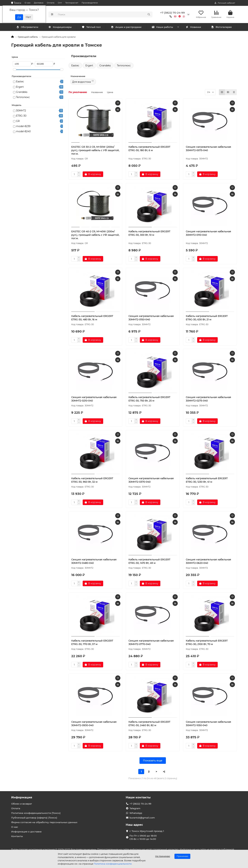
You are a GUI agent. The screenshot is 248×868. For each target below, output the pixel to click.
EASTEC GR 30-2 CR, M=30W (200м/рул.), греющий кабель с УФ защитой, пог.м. (95, 150)
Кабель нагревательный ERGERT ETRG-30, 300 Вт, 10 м (149, 233)
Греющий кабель (28, 37)
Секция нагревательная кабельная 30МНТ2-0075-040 (208, 149)
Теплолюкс (23, 97)
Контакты (17, 836)
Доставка (39, 3)
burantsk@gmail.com (142, 818)
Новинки (193, 27)
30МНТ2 (21, 111)
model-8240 (23, 131)
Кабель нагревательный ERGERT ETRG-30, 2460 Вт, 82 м (149, 724)
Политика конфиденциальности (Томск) (36, 813)
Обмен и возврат (22, 804)
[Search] (104, 14)
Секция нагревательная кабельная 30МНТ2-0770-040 (151, 642)
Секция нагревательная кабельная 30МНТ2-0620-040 (208, 561)
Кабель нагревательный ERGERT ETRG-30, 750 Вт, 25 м (149, 399)
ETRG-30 (21, 116)
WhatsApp (136, 813)
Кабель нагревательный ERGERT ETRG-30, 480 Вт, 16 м (92, 318)
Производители (90, 3)
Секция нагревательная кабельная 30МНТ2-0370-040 (151, 480)
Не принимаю (163, 856)
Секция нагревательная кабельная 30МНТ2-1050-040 (208, 724)
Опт (60, 3)
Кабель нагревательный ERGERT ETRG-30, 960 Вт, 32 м (92, 480)
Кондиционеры (28, 27)
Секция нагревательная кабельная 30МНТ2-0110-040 (208, 233)
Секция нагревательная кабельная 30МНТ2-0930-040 (94, 724)
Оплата (51, 3)
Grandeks (22, 92)
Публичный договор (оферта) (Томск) (34, 818)
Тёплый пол (91, 27)
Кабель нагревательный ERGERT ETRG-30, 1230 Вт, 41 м (207, 480)
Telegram (135, 808)
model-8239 (23, 126)
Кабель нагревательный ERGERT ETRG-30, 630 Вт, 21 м (207, 318)
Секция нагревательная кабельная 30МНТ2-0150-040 (151, 318)
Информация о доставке (26, 832)
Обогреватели (61, 27)
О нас (28, 3)
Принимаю (182, 856)
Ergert (20, 87)
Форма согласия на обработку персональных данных (44, 822)
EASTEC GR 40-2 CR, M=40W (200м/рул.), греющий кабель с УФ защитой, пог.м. (95, 235)
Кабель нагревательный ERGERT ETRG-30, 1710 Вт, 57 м (92, 642)
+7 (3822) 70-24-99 (172, 13)
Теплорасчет (72, 3)
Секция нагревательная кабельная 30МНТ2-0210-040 (94, 399)
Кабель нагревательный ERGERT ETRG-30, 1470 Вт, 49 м (149, 561)
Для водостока (81, 82)
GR (18, 121)
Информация (22, 797)
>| (164, 772)
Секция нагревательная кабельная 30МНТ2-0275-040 (208, 399)
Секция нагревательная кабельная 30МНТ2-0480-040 (94, 561)
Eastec (20, 82)
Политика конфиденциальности (113, 864)
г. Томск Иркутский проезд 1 (147, 831)
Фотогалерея (221, 27)
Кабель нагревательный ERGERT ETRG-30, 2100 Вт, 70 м (207, 642)
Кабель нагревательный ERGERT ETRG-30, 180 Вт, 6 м (149, 149)
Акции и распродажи (126, 27)
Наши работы (162, 27)
